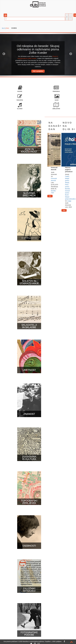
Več (50, 196)
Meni (14, 28)
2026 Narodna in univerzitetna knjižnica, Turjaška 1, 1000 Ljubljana (40, 641)
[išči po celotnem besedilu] (70, 17)
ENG (7, 28)
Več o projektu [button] (38, 71)
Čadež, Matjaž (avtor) (67, 178)
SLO (3, 28)
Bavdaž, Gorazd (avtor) (68, 191)
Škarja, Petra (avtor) (67, 185)
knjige (69, 201)
